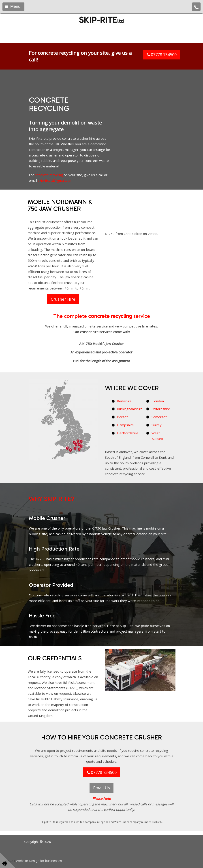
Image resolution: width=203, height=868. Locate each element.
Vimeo (153, 244)
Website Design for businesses (39, 861)
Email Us (101, 788)
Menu (13, 6)
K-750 (110, 244)
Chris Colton (133, 244)
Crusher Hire (63, 299)
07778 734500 (162, 55)
